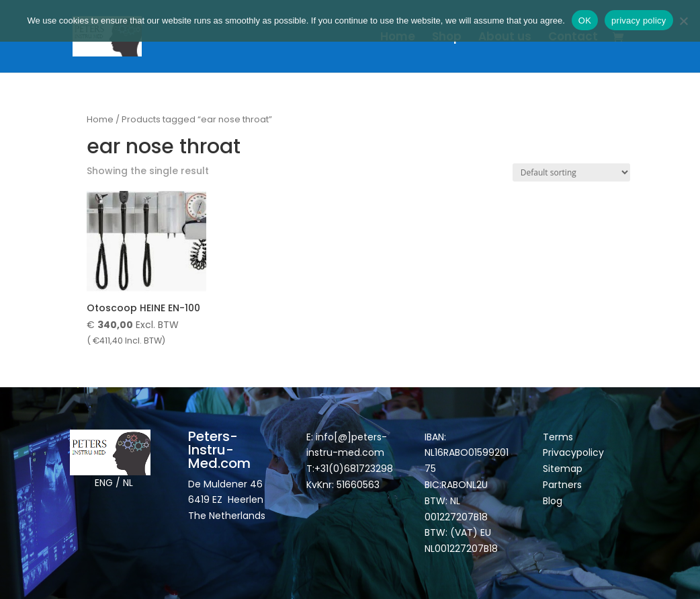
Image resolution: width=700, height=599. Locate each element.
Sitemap (564, 469)
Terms (558, 437)
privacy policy (639, 21)
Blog (553, 501)
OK (585, 21)
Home (398, 38)
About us (505, 38)
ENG (104, 483)
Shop (447, 38)
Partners (562, 485)
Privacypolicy (573, 452)
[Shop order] (571, 172)
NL (128, 483)
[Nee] (683, 21)
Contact (573, 38)
